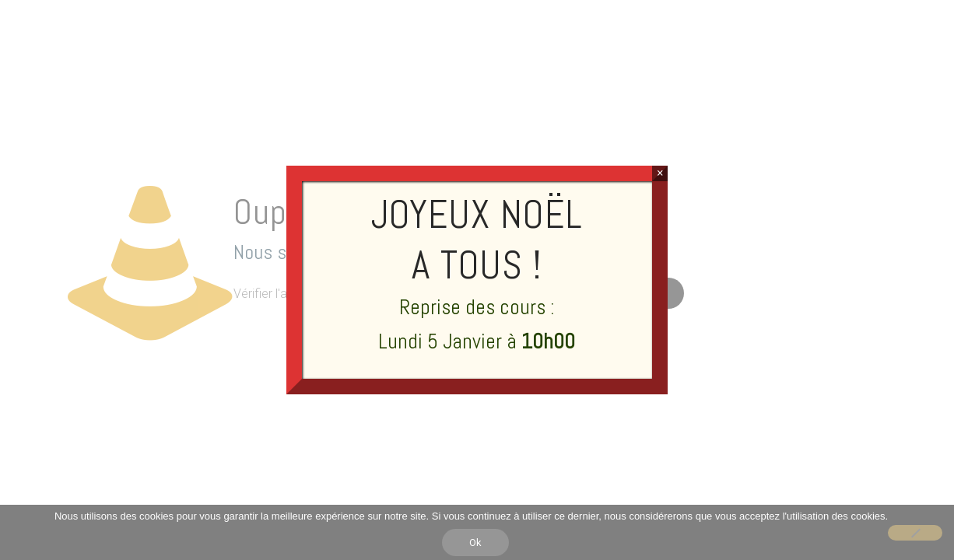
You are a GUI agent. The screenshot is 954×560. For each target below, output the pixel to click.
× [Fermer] (660, 173)
